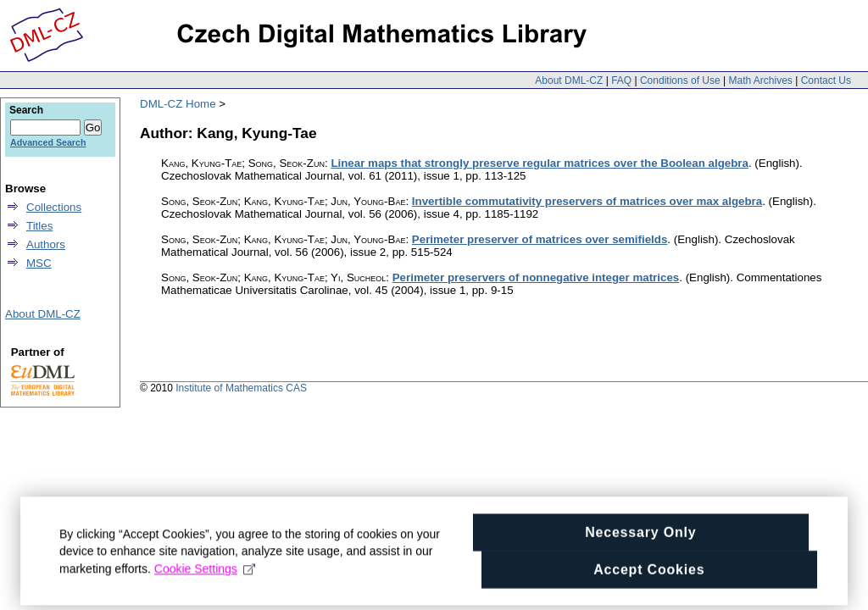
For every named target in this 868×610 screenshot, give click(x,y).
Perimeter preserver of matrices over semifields (540, 239)
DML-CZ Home (178, 104)
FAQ (621, 80)
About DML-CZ (569, 80)
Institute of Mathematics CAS (241, 388)
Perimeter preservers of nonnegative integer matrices (536, 277)
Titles (39, 226)
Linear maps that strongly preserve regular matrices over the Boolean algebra (540, 163)
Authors (46, 244)
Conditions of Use (680, 80)
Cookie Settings (205, 584)
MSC (39, 263)
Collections (54, 207)
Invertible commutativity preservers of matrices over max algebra (587, 201)
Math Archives (760, 80)
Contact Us (826, 80)
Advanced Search (48, 142)
